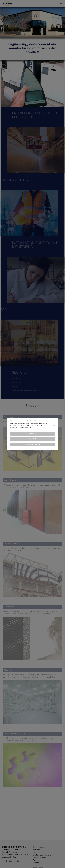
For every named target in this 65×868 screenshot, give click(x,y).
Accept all (32, 434)
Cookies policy (27, 428)
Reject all (32, 439)
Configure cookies (33, 444)
